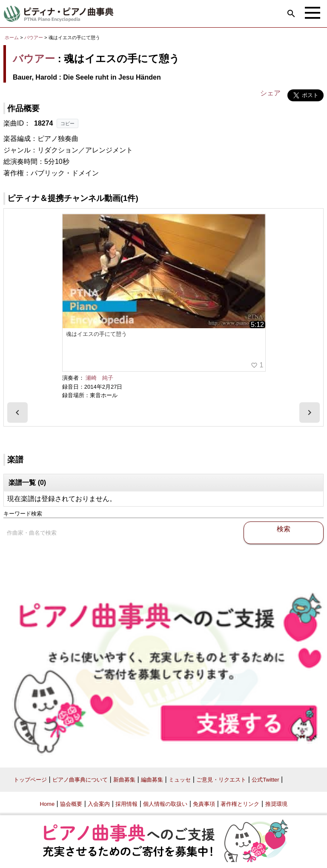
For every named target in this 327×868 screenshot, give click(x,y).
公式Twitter (265, 780)
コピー (67, 123)
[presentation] (17, 413)
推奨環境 (276, 804)
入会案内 (99, 804)
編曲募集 (152, 780)
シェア (270, 93)
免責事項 (204, 804)
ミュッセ (180, 780)
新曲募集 (124, 780)
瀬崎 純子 (99, 378)
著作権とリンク (240, 804)
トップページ (30, 780)
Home (47, 804)
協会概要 (71, 804)
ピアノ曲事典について (80, 780)
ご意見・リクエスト (221, 780)
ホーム (12, 37)
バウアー (34, 37)
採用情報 (126, 804)
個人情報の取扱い (165, 804)
